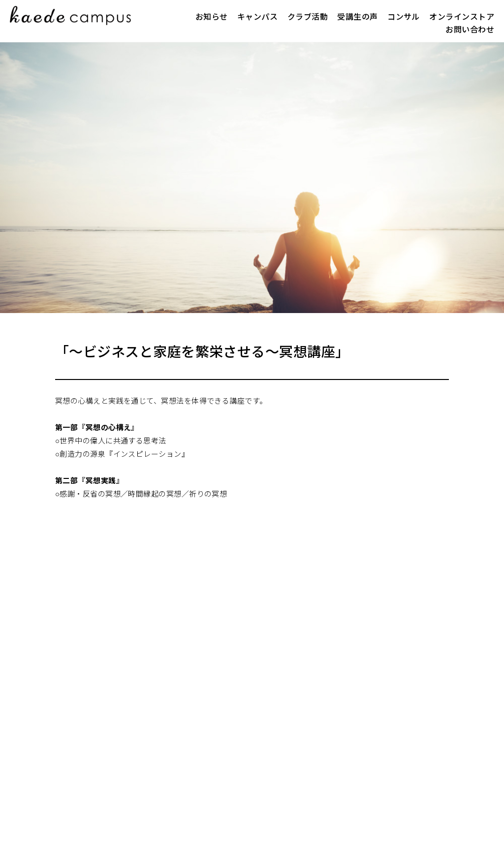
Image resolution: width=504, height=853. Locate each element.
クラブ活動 (308, 17)
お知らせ (212, 17)
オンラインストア (462, 17)
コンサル (404, 17)
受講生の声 (357, 17)
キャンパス (257, 17)
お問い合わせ (470, 30)
